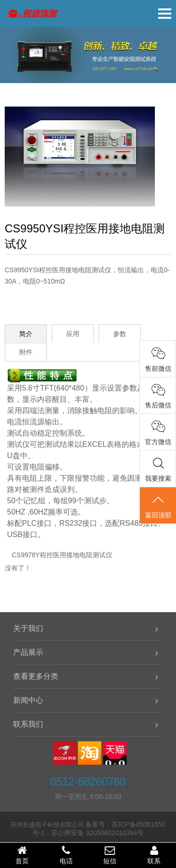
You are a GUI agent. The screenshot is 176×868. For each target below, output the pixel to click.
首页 (22, 855)
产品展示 (28, 652)
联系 (154, 855)
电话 (66, 855)
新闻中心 (28, 700)
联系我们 (28, 724)
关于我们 (28, 628)
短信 (110, 855)
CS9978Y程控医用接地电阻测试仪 (62, 555)
